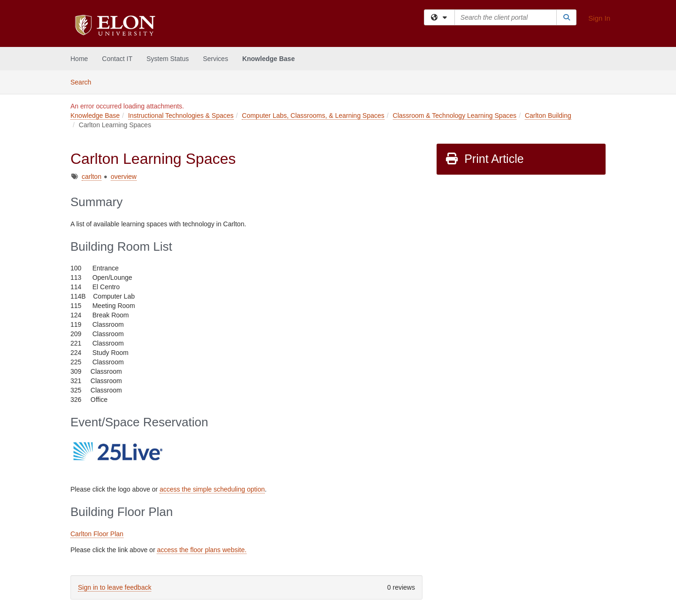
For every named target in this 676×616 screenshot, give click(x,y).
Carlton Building (548, 115)
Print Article (484, 159)
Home (79, 59)
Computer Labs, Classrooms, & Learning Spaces (313, 115)
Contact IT (117, 59)
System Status (168, 59)
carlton (92, 177)
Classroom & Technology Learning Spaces (455, 115)
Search (84, 81)
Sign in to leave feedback (115, 587)
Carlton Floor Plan (97, 534)
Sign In (599, 18)
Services (215, 59)
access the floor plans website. (202, 550)
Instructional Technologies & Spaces (181, 115)
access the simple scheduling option (212, 489)
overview (124, 177)
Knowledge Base (269, 59)
